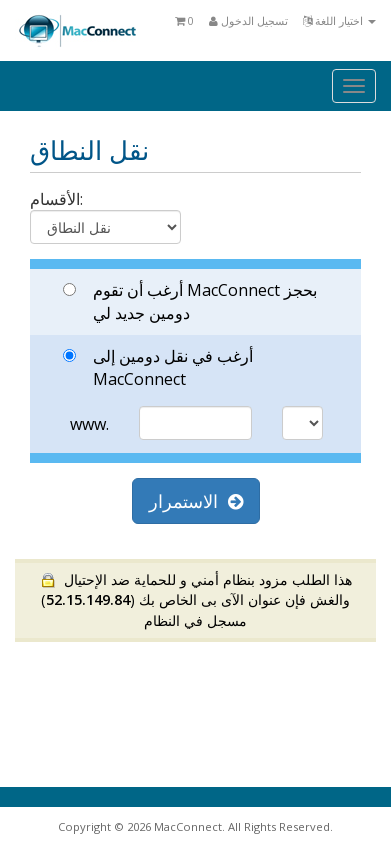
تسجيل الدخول (248, 20)
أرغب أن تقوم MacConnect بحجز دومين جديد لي (190, 301)
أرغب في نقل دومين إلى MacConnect (158, 367)
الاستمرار (196, 501)
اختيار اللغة (339, 20)
